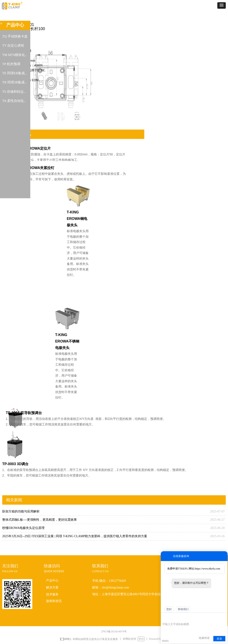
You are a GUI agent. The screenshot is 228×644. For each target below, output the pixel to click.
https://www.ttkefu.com (207, 569)
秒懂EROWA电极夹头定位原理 (23, 528)
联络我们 (183, 609)
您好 (169, 609)
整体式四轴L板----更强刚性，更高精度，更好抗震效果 (40, 520)
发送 (219, 639)
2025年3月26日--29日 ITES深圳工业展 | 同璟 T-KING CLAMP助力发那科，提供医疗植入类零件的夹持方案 (75, 536)
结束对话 (204, 638)
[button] (222, 5)
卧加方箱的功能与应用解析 (21, 511)
